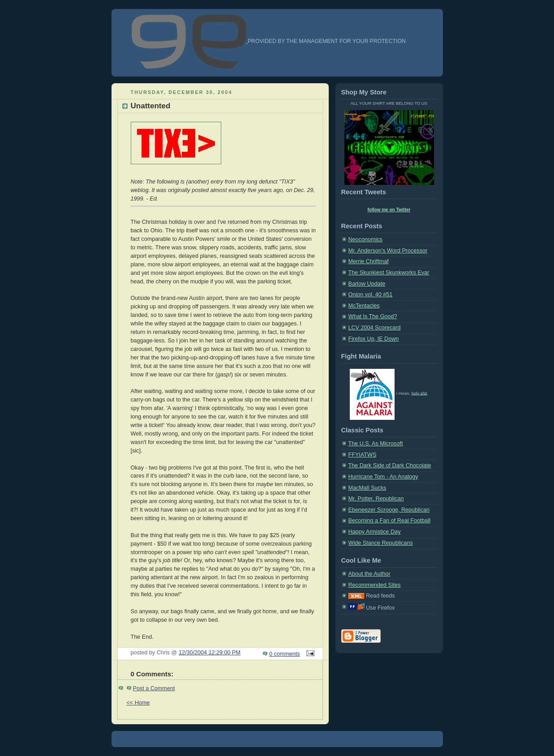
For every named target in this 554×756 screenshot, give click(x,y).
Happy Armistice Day (375, 532)
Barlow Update (367, 284)
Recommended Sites (375, 585)
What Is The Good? (373, 316)
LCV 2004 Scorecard (375, 328)
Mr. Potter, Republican (376, 499)
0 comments (285, 654)
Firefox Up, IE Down (374, 339)
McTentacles (364, 306)
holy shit (419, 393)
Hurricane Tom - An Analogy (383, 477)
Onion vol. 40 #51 (371, 295)
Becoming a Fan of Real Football (390, 521)
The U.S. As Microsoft (376, 444)
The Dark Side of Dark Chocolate (390, 466)
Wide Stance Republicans (381, 543)
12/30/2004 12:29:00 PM (210, 653)
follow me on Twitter (389, 210)
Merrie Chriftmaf (369, 261)
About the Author (369, 574)
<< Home (138, 703)
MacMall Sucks (367, 488)
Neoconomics (365, 239)
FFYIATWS (363, 455)
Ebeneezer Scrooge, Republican (389, 510)
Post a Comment (154, 688)
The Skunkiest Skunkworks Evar (389, 273)
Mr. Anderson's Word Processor (388, 251)
